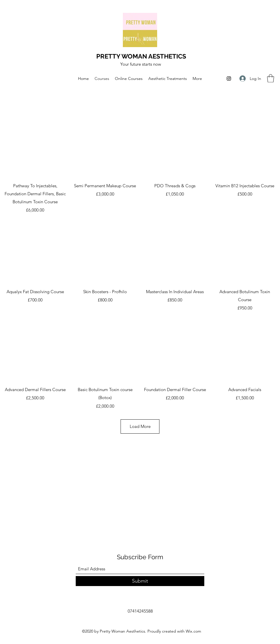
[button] (271, 78)
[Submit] (140, 581)
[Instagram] (229, 79)
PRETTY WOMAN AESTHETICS (141, 56)
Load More (140, 426)
